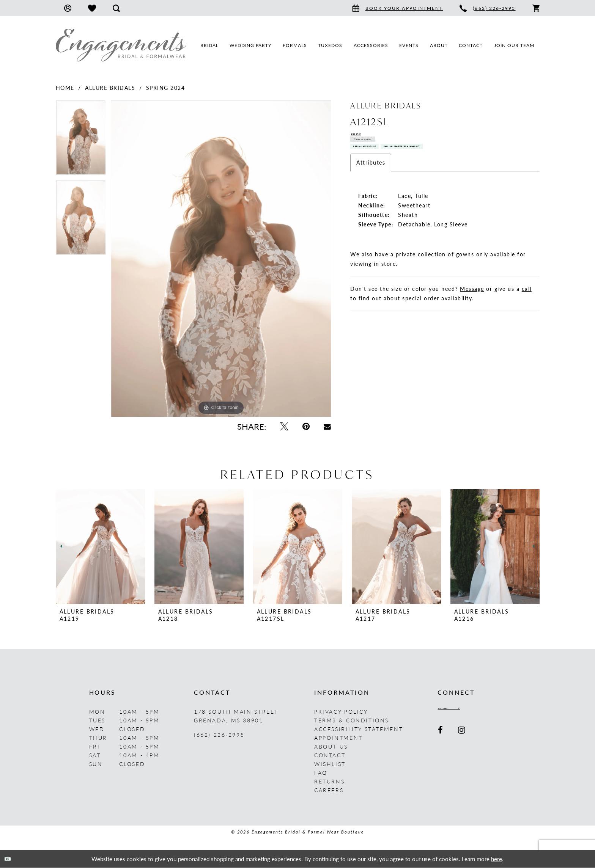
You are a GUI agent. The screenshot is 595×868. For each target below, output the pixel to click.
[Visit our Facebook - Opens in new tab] (441, 735)
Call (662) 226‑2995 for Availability (414, 193)
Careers (329, 790)
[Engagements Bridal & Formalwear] (121, 45)
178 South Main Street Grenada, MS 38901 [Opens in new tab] (236, 716)
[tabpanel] (81, 140)
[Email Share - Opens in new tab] (327, 426)
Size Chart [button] (366, 137)
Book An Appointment (393, 173)
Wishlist (330, 764)
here (497, 859)
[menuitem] (68, 8)
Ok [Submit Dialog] (14, 859)
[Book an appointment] (398, 8)
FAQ (321, 772)
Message (472, 340)
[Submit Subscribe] (501, 711)
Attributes (371, 213)
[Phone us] (487, 8)
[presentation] (100, 547)
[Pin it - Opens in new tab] (306, 426)
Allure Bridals (110, 88)
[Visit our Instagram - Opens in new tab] (462, 735)
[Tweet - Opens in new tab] (284, 426)
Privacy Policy (341, 711)
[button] (68, 8)
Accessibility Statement (359, 729)
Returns (329, 781)
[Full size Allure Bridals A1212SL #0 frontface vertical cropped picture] (221, 259)
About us (331, 746)
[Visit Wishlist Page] (92, 8)
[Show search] (116, 8)
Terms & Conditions (352, 720)
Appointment (338, 738)
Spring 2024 (166, 88)
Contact (330, 755)
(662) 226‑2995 (219, 735)
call (527, 340)
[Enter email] (471, 711)
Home (65, 88)
